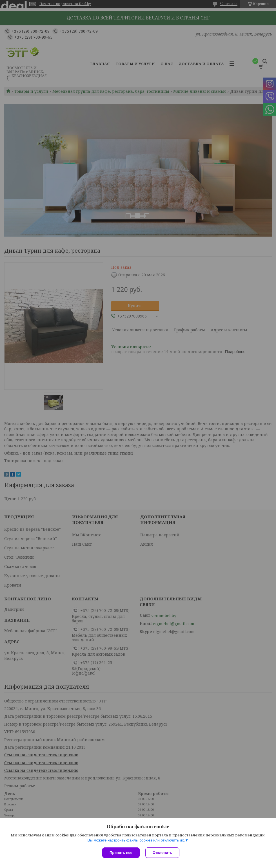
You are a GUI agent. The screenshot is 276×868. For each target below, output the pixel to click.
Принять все (121, 853)
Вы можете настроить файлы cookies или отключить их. (136, 840)
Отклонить (162, 853)
